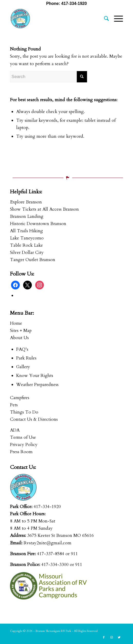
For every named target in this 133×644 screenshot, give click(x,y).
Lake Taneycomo (27, 238)
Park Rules (26, 358)
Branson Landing (27, 216)
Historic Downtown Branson (38, 224)
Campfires (20, 398)
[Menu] (116, 19)
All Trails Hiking (26, 231)
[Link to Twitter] (119, 638)
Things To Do (24, 412)
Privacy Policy (24, 445)
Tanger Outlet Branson (33, 260)
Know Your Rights (35, 376)
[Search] (104, 19)
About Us (19, 338)
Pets (14, 405)
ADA (15, 430)
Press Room (21, 452)
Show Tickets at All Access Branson (44, 209)
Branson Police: (25, 565)
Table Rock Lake (26, 245)
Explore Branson (26, 202)
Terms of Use (23, 437)
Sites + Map (21, 330)
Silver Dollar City (27, 252)
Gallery (23, 367)
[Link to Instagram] (111, 638)
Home (16, 323)
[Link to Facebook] (104, 638)
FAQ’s (22, 349)
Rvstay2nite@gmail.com (47, 543)
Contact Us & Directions (34, 419)
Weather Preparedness (37, 385)
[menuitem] (104, 19)
